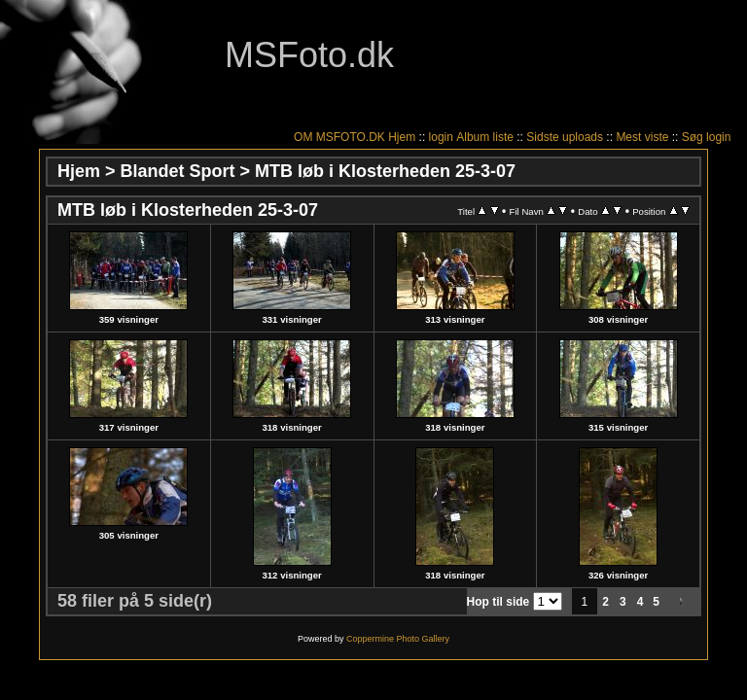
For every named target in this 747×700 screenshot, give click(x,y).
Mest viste (642, 137)
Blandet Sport (178, 171)
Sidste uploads (565, 137)
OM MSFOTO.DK (339, 137)
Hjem (402, 137)
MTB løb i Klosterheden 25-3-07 (385, 171)
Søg (693, 137)
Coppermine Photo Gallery (398, 639)
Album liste (485, 137)
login (441, 137)
